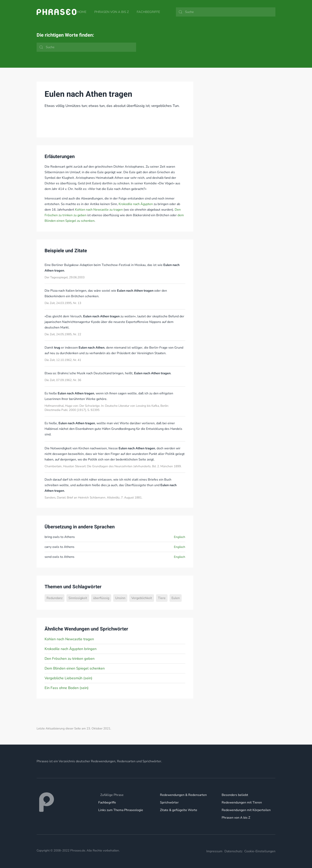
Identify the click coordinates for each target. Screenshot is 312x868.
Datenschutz (233, 851)
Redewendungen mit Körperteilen (246, 810)
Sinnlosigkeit (78, 598)
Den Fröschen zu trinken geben (70, 659)
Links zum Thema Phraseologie (121, 810)
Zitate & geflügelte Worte (179, 810)
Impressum (214, 851)
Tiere (162, 598)
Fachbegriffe (148, 12)
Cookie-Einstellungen (260, 851)
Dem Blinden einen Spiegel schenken (75, 668)
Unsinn (120, 598)
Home (82, 12)
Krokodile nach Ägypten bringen (71, 649)
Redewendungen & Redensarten (183, 795)
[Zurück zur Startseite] (57, 12)
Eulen (176, 598)
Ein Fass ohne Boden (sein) (67, 688)
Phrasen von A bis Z (112, 12)
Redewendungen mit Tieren (242, 803)
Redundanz (55, 598)
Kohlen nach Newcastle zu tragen (99, 210)
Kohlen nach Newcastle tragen (69, 639)
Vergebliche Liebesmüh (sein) (68, 678)
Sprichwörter (169, 803)
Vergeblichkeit (142, 598)
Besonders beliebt (235, 795)
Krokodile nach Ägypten (136, 204)
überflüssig (101, 598)
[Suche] (226, 12)
